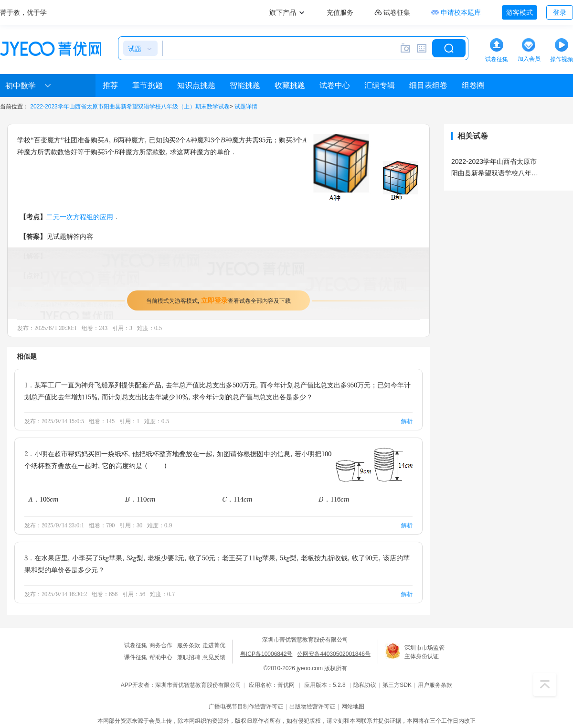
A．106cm (43, 499)
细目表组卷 (428, 85)
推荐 (110, 85)
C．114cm (237, 499)
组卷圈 (473, 85)
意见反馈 (214, 657)
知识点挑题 (196, 85)
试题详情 (246, 107)
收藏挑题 (290, 85)
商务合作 (161, 645)
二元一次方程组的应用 (80, 217)
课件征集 (136, 657)
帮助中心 (161, 657)
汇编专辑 (380, 85)
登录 (560, 12)
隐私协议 (365, 685)
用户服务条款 (435, 685)
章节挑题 (148, 85)
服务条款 (189, 645)
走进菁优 (214, 645)
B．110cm (140, 499)
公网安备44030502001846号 (334, 654)
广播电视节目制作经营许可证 (246, 707)
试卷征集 (136, 645)
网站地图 (353, 707)
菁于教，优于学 (23, 12)
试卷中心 (335, 85)
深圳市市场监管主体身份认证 (424, 652)
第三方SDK (397, 685)
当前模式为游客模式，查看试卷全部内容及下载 (218, 300)
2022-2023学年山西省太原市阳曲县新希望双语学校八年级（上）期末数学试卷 (130, 107)
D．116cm (334, 499)
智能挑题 (245, 85)
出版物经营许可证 (312, 707)
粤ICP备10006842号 (266, 654)
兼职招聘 (189, 657)
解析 (407, 421)
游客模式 (520, 12)
